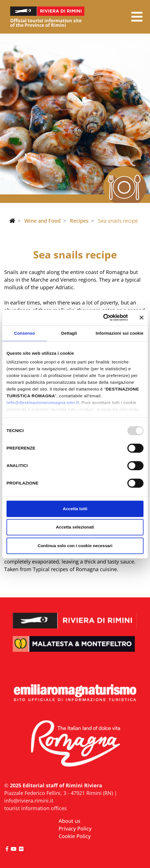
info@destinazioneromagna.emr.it (43, 403)
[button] (137, 17)
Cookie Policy (75, 836)
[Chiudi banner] (142, 317)
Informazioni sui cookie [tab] (120, 333)
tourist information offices (36, 808)
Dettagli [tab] (69, 333)
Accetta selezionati (75, 527)
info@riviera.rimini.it (29, 801)
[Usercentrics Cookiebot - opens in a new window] (103, 317)
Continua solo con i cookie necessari (75, 546)
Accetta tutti (75, 509)
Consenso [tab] (24, 333)
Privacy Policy (75, 828)
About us (69, 821)
